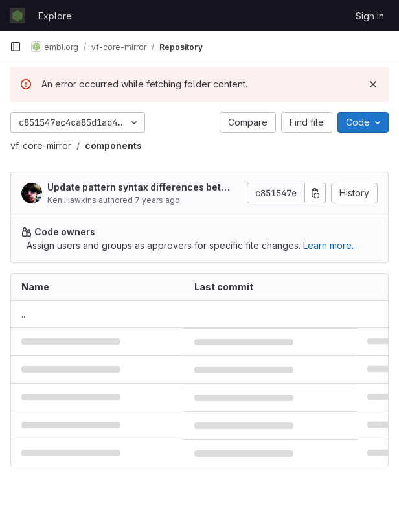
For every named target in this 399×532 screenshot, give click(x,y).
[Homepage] (17, 16)
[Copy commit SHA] (315, 193)
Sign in (370, 16)
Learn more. (328, 245)
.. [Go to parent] (23, 314)
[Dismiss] (373, 84)
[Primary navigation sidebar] (16, 47)
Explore (55, 16)
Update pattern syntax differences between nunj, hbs (138, 188)
